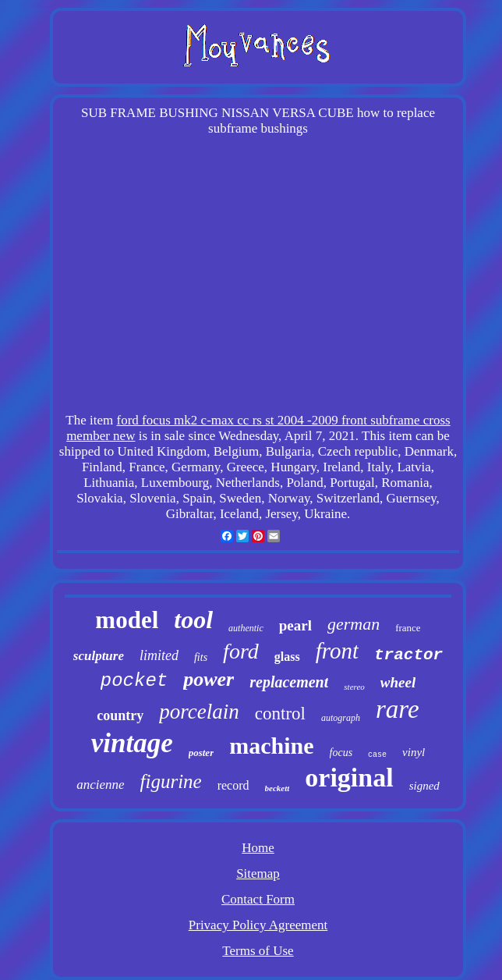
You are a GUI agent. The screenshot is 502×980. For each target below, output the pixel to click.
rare (398, 709)
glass (287, 657)
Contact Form (258, 899)
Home (258, 848)
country (120, 715)
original (349, 778)
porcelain (199, 712)
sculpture (99, 656)
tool (193, 620)
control (280, 714)
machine (271, 746)
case (377, 755)
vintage (132, 743)
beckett (278, 788)
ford (241, 651)
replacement (289, 682)
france (408, 628)
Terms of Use (258, 951)
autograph (341, 718)
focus (341, 753)
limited (159, 655)
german (354, 624)
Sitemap (258, 873)
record (233, 785)
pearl (295, 625)
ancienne (100, 785)
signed (424, 786)
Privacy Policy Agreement (258, 925)
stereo (354, 687)
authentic (246, 628)
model (127, 620)
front (337, 651)
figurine (171, 781)
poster (202, 753)
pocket (134, 681)
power (209, 679)
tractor (408, 655)
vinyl (414, 752)
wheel (398, 682)
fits (201, 657)
